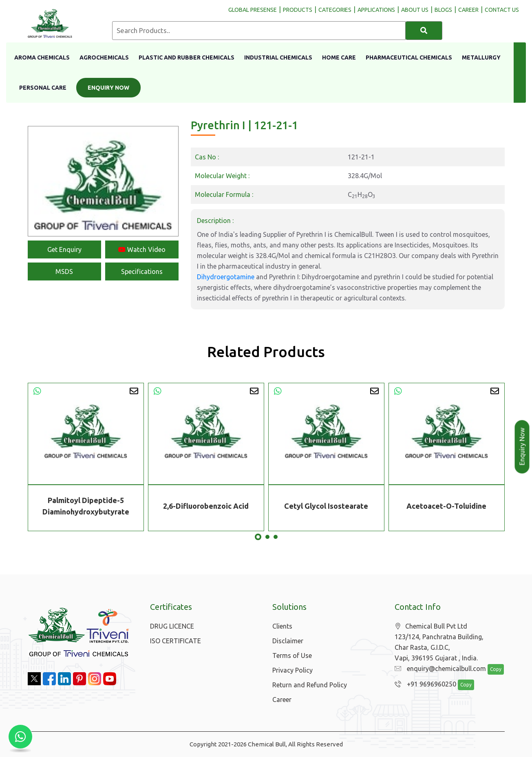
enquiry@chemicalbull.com (438, 669)
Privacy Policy (292, 670)
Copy (491, 670)
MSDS (64, 271)
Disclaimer (288, 641)
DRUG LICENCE (172, 626)
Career (282, 700)
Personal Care (43, 88)
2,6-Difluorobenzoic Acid (206, 506)
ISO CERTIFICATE (175, 641)
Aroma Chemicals (42, 57)
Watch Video (142, 249)
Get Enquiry (64, 249)
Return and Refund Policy (310, 685)
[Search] (424, 31)
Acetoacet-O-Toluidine (446, 506)
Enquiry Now (108, 88)
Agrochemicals (104, 57)
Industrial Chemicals (278, 57)
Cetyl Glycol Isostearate (326, 506)
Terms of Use (292, 655)
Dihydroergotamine (226, 277)
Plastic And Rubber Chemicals (187, 57)
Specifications (142, 271)
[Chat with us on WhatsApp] (20, 737)
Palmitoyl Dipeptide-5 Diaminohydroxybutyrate (86, 506)
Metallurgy (481, 57)
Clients (282, 626)
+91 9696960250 (423, 684)
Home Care (339, 57)
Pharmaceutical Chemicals (409, 57)
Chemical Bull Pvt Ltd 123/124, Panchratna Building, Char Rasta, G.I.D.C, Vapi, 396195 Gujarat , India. (439, 642)
